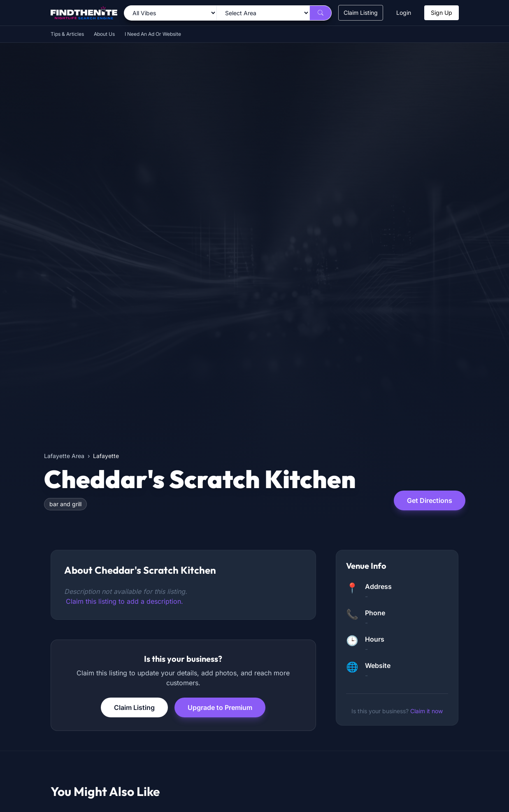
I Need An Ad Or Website (153, 34)
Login (404, 13)
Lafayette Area (64, 456)
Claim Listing (361, 13)
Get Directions (430, 500)
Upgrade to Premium (220, 707)
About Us (104, 34)
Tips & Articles (67, 34)
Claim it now (426, 711)
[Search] (321, 13)
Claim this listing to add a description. (124, 601)
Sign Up (442, 13)
